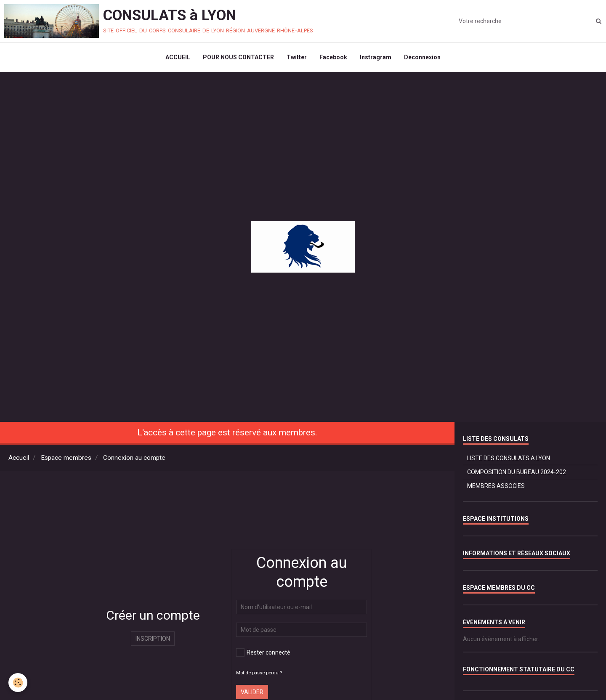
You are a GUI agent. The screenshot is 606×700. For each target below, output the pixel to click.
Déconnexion (422, 57)
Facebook (333, 57)
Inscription (153, 639)
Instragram (376, 57)
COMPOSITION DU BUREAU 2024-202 (517, 472)
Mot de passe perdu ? (259, 673)
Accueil (19, 458)
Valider (252, 692)
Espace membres (66, 458)
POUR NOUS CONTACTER (238, 57)
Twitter (297, 57)
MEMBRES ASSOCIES (496, 486)
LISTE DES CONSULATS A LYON (509, 458)
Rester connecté (263, 652)
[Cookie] (18, 683)
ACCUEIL (178, 57)
